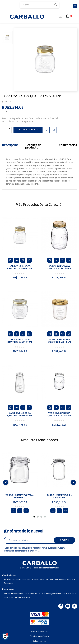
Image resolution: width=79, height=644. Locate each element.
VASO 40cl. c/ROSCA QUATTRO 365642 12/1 (20, 414)
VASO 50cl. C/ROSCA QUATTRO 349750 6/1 (59, 414)
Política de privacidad (39, 631)
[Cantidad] (7, 130)
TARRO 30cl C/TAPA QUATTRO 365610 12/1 (20, 341)
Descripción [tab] (10, 145)
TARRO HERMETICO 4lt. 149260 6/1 (59, 497)
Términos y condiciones (39, 636)
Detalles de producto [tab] (33, 146)
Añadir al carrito (28, 130)
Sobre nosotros (40, 641)
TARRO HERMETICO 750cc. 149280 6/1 (20, 497)
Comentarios (68, 145)
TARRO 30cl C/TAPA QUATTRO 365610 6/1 (59, 341)
